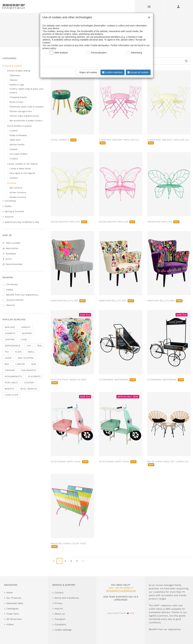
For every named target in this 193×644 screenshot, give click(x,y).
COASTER (29, 383)
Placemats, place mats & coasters (27, 107)
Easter (8, 206)
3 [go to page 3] (71, 561)
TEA (7, 352)
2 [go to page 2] (65, 561)
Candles (14, 178)
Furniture (12, 183)
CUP (29, 346)
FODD (24, 339)
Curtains (14, 159)
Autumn (9, 217)
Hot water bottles (19, 154)
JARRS (8, 358)
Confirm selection (112, 72)
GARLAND (10, 327)
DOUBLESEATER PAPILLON (69, 222)
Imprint (59, 609)
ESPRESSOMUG (12, 346)
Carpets (14, 149)
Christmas (10, 201)
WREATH (26, 327)
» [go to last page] (83, 561)
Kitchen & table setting (19, 71)
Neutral (10, 305)
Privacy (59, 603)
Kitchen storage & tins (21, 111)
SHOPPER (27, 333)
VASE (34, 364)
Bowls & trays (16, 102)
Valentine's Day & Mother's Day (22, 222)
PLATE (18, 352)
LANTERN (10, 339)
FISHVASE (10, 370)
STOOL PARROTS (64, 140)
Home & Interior (14, 66)
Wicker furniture (18, 192)
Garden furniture (18, 197)
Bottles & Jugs (17, 85)
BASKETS (9, 389)
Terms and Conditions (67, 598)
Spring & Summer (14, 211)
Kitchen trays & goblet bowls (24, 116)
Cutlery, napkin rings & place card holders (26, 91)
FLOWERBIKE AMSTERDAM (117, 380)
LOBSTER (20, 364)
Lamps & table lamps (20, 168)
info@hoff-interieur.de (121, 591)
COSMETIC (10, 333)
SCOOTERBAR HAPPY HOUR (70, 462)
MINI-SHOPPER (26, 358)
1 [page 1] (59, 561)
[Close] (148, 16)
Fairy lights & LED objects (22, 173)
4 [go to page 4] (77, 561)
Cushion (14, 131)
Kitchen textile (17, 145)
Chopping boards (18, 97)
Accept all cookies (138, 72)
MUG (39, 346)
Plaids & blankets (18, 135)
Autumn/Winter (15, 300)
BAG (7, 364)
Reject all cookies (87, 72)
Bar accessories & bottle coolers (26, 121)
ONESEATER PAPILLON (163, 222)
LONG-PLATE (11, 395)
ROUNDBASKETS (13, 376)
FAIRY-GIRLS (11, 383)
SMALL (31, 352)
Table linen (15, 140)
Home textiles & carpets (19, 126)
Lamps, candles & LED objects (22, 164)
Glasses (14, 80)
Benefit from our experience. (22, 295)
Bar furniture (16, 188)
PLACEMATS (34, 376)
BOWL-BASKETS (29, 389)
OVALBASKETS (28, 370)
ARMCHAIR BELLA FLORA (68, 301)
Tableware (15, 75)
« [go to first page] (54, 561)
